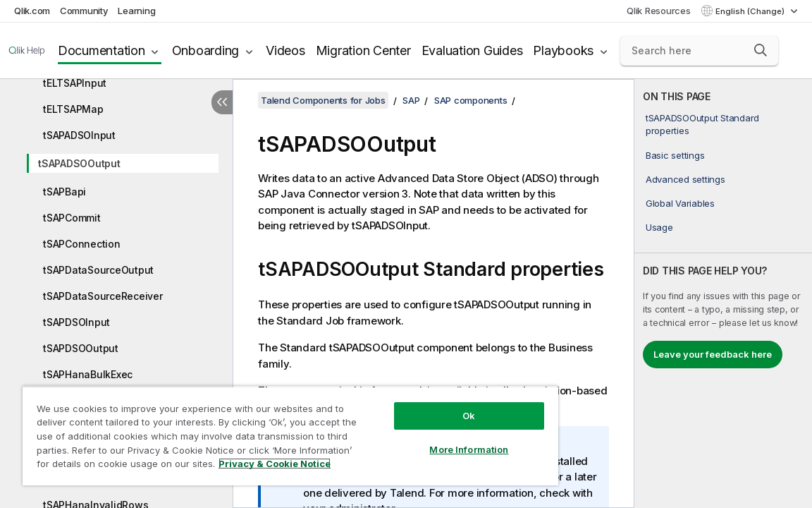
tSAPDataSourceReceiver (103, 296)
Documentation (101, 50)
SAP (411, 100)
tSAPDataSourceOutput (98, 270)
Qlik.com (32, 11)
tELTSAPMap (73, 109)
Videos (285, 50)
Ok (414, 405)
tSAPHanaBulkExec (88, 374)
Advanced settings (685, 179)
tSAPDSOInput (76, 322)
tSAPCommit (72, 218)
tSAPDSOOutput (81, 348)
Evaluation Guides (472, 50)
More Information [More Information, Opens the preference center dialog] (414, 439)
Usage (659, 227)
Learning (136, 11)
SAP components (471, 100)
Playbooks (563, 50)
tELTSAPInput (75, 83)
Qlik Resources (659, 11)
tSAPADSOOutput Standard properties (702, 124)
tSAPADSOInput (79, 135)
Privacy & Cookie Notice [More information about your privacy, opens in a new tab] (150, 466)
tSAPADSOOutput (79, 163)
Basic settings (675, 155)
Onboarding (206, 50)
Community (84, 11)
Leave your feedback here (713, 354)
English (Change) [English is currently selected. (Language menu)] (751, 11)
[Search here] (699, 51)
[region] (258, 430)
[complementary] (723, 294)
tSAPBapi (64, 192)
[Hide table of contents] (222, 102)
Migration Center (363, 50)
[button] (761, 50)
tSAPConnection (82, 244)
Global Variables (680, 203)
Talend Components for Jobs (323, 100)
